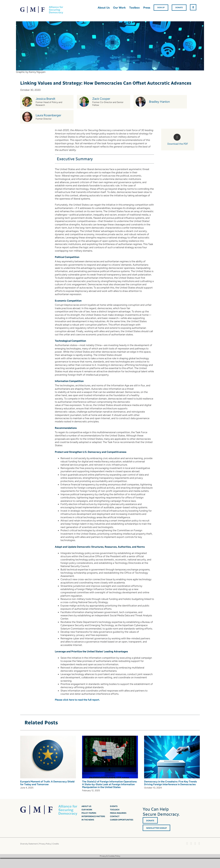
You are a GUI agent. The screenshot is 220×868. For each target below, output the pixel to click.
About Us (86, 806)
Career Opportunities (122, 820)
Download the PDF (178, 144)
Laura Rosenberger (48, 115)
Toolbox (115, 810)
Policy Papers (89, 813)
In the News (88, 820)
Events (114, 806)
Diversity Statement (29, 844)
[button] (193, 7)
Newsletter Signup (156, 828)
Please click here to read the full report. (77, 700)
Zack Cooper (101, 99)
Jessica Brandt (45, 99)
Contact (115, 816)
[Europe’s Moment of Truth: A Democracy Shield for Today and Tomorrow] (48, 737)
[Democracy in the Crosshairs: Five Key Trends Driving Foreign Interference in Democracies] (172, 737)
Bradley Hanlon (159, 102)
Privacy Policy (45, 844)
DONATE (150, 821)
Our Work (87, 810)
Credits (56, 844)
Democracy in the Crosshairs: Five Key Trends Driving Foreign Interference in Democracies (170, 783)
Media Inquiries (118, 813)
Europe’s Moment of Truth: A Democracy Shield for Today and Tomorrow (47, 783)
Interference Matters (93, 816)
